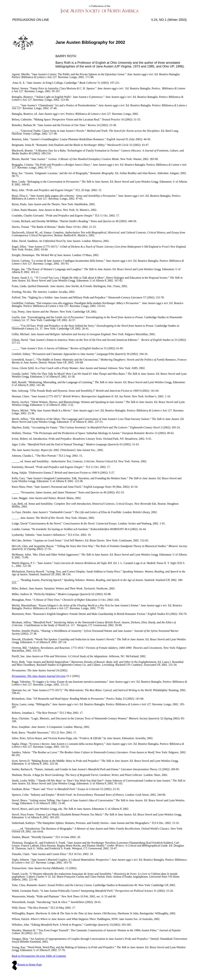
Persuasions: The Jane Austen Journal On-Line (39, 676)
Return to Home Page (30, 965)
